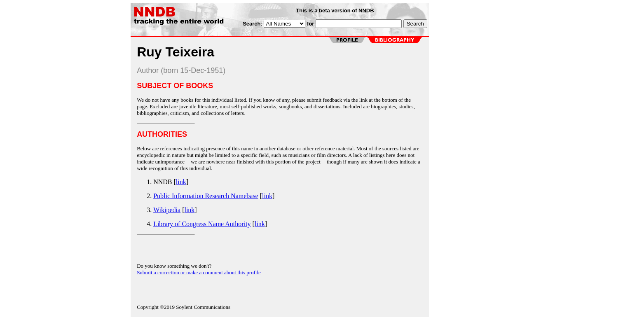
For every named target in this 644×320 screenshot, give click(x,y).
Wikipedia (167, 210)
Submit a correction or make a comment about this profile (199, 272)
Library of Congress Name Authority (202, 224)
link (181, 182)
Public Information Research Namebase (206, 196)
